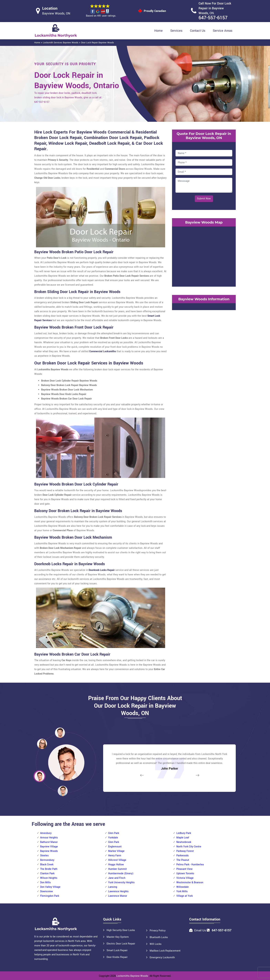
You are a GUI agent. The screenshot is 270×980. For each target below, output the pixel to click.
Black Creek (47, 865)
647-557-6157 (213, 18)
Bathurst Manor (49, 842)
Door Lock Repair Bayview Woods (98, 43)
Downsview (46, 891)
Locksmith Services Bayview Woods (61, 43)
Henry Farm (115, 856)
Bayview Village (49, 847)
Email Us (200, 930)
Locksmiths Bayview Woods (132, 976)
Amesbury (46, 833)
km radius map (204, 256)
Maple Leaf (183, 838)
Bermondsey (47, 860)
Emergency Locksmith (162, 957)
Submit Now (204, 199)
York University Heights (121, 882)
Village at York (185, 896)
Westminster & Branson (190, 882)
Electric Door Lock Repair (121, 944)
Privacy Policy (158, 931)
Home (159, 31)
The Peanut (183, 860)
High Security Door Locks (121, 930)
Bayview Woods (49, 851)
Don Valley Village (50, 887)
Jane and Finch (117, 878)
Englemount (115, 847)
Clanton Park (47, 873)
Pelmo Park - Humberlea (190, 865)
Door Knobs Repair (117, 957)
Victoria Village (185, 878)
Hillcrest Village (117, 860)
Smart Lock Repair (117, 950)
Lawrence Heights (118, 891)
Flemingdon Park (50, 896)
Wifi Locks (156, 944)
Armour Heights (49, 838)
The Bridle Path (49, 869)
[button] (63, 791)
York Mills (182, 891)
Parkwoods (183, 856)
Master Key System (118, 937)
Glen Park (114, 833)
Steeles (44, 856)
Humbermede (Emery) (121, 873)
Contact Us (198, 31)
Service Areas (223, 31)
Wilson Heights (49, 878)
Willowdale (183, 887)
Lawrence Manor (118, 896)
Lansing (113, 887)
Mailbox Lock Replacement (165, 951)
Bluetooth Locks (159, 937)
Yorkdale (113, 838)
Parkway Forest (185, 851)
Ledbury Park (184, 833)
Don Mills (45, 882)
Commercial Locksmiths (103, 351)
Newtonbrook (184, 842)
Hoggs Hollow (116, 865)
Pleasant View (184, 869)
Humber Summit (117, 869)
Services (176, 31)
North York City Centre (189, 847)
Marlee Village (116, 851)
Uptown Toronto (185, 873)
